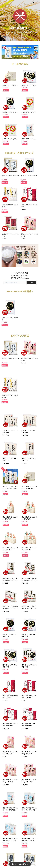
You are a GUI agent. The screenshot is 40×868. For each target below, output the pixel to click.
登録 (32, 282)
